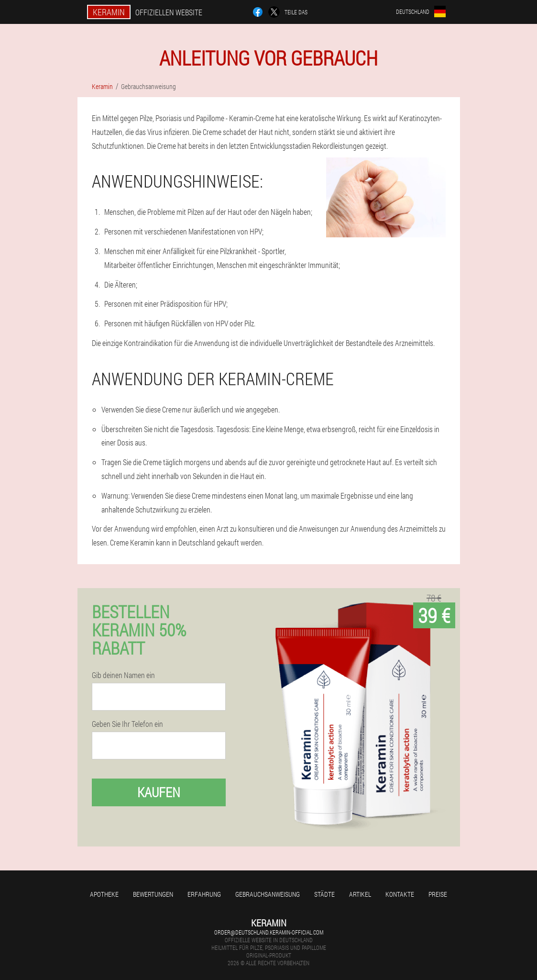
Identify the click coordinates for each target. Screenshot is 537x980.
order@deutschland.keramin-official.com (269, 932)
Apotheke (104, 894)
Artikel (360, 894)
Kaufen (159, 792)
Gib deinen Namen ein (123, 675)
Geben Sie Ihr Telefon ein (127, 724)
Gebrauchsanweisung (268, 894)
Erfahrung (204, 894)
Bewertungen (153, 894)
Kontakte (400, 894)
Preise (438, 894)
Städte (324, 894)
